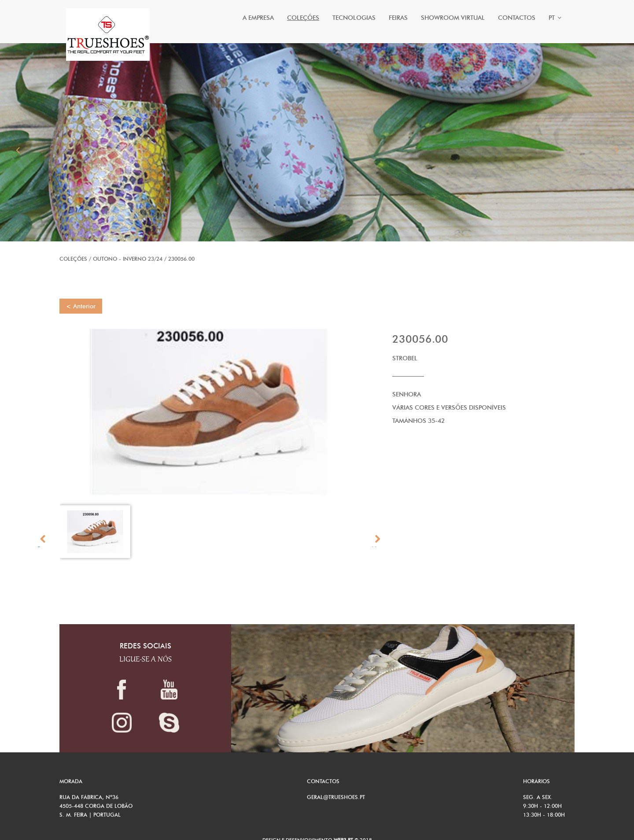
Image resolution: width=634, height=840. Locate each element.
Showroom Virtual (453, 18)
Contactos (517, 18)
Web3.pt (344, 832)
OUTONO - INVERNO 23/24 (128, 251)
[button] (18, 139)
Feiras (398, 18)
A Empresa (258, 18)
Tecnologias (354, 18)
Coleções (303, 18)
